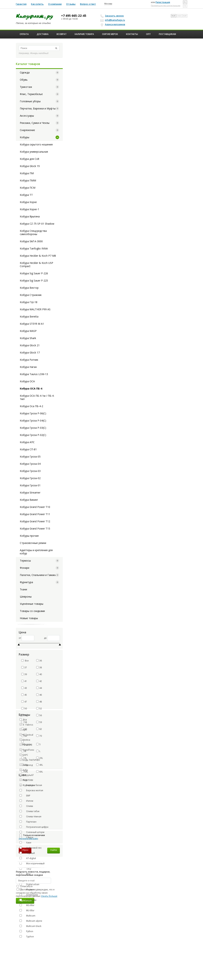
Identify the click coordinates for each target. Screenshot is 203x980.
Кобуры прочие (29, 536)
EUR (185, 16)
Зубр (25, 770)
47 (24, 702)
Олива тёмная (30, 816)
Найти (54, 850)
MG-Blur (27, 905)
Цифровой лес (31, 848)
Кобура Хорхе (28, 202)
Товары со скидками (32, 611)
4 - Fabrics (28, 725)
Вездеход (28, 765)
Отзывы (71, 4)
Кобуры (25, 137)
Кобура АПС (27, 442)
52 (39, 708)
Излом (26, 801)
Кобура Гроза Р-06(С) (33, 413)
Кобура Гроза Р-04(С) (33, 421)
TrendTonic (28, 750)
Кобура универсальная (34, 152)
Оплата (24, 34)
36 (39, 661)
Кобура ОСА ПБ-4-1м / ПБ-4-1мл (37, 397)
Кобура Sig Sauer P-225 (34, 281)
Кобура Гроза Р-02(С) (33, 435)
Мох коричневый (32, 863)
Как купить (37, 4)
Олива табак (29, 811)
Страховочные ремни (33, 543)
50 (24, 708)
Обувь (24, 80)
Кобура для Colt (30, 159)
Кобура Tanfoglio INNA (34, 248)
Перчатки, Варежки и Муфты (38, 108)
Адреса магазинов (113, 24)
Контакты (132, 34)
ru (185, 2)
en (185, 6)
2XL (40, 758)
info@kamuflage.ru (113, 20)
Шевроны (26, 597)
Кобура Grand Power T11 (35, 514)
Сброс (25, 850)
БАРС (25, 755)
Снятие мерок (110, 34)
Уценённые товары (32, 604)
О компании (55, 4)
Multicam (27, 916)
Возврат (62, 34)
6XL (40, 772)
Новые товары (29, 618)
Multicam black (30, 926)
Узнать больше (49, 896)
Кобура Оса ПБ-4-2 (31, 406)
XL (24, 758)
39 (24, 674)
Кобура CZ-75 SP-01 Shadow (37, 224)
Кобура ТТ (26, 195)
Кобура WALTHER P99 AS (35, 309)
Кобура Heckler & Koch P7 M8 (38, 256)
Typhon (27, 936)
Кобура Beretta (29, 316)
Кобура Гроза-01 (30, 485)
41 (24, 681)
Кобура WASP (28, 331)
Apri (25, 730)
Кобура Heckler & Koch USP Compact (37, 264)
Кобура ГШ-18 (29, 302)
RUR (174, 16)
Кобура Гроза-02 (30, 478)
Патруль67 (28, 775)
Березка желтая (31, 790)
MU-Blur (27, 910)
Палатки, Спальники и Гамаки (38, 575)
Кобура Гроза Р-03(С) (33, 428)
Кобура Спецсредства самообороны (33, 232)
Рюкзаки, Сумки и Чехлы (35, 123)
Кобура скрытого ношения (36, 144)
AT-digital (28, 858)
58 (24, 722)
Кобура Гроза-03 (30, 471)
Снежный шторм (32, 832)
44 (39, 688)
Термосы (25, 561)
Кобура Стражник (31, 295)
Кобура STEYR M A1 (32, 324)
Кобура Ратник (29, 360)
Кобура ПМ (27, 173)
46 (39, 695)
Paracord (27, 745)
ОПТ (148, 34)
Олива (26, 806)
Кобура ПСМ (28, 188)
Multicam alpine (31, 921)
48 (39, 702)
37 (24, 667)
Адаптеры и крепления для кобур (36, 552)
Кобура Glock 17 (30, 352)
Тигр (25, 869)
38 (39, 667)
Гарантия (21, 4)
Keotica (26, 740)
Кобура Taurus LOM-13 (34, 374)
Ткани (23, 589)
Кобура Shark (28, 338)
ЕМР (25, 796)
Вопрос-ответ (88, 4)
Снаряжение (27, 130)
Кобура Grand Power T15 (35, 529)
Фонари (25, 568)
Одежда (25, 72)
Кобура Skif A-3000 (31, 241)
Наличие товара (84, 34)
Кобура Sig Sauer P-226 (34, 273)
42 (39, 681)
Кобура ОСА (27, 381)
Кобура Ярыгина (30, 216)
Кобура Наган (28, 367)
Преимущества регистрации (166, 5)
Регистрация (163, 2)
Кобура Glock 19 (30, 166)
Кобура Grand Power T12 (35, 521)
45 (24, 695)
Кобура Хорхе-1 (29, 209)
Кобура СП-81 (28, 449)
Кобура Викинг (29, 500)
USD (179, 16)
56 (39, 715)
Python (26, 931)
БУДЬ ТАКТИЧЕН (31, 760)
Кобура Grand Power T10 (35, 507)
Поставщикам (167, 34)
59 (39, 722)
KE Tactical (28, 735)
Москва (108, 4)
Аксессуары (27, 116)
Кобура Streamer (30, 493)
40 (39, 674)
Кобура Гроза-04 (30, 464)
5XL (25, 772)
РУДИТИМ (28, 780)
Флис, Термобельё (31, 94)
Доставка (43, 34)
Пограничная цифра (34, 827)
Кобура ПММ (28, 180)
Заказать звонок (113, 16)
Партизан (28, 822)
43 (24, 688)
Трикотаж (26, 87)
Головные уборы (30, 101)
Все (25, 661)
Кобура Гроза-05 (30, 457)
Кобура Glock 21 (30, 345)
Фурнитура (26, 582)
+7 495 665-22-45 (74, 16)
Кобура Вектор (29, 288)
